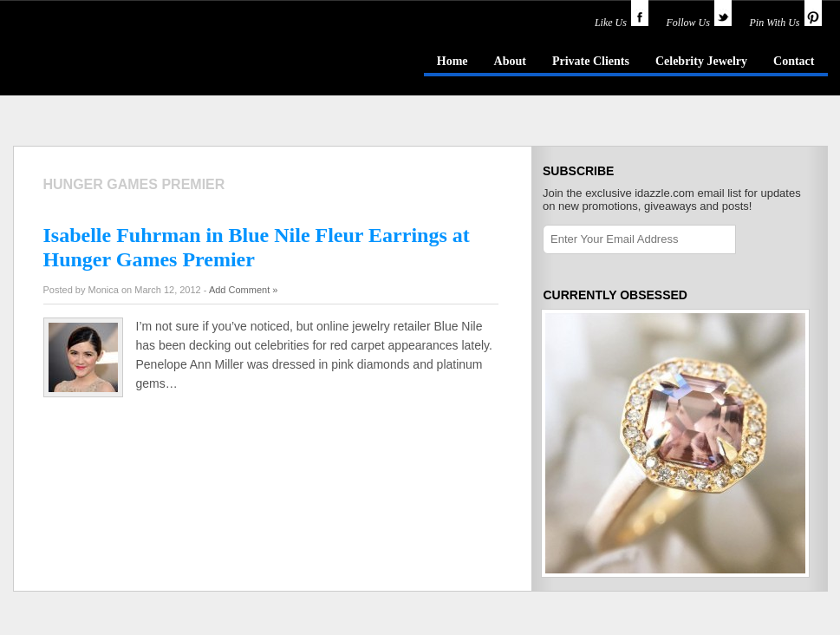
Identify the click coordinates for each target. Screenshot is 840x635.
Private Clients (591, 61)
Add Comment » (243, 290)
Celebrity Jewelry (701, 61)
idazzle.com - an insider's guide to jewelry (138, 60)
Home (453, 61)
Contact (794, 61)
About (510, 61)
